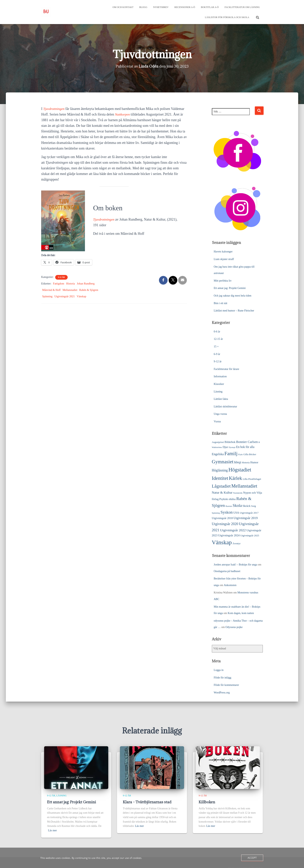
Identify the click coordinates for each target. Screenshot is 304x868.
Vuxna (217, 421)
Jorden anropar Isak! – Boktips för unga (235, 565)
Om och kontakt (123, 7)
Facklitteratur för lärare (227, 369)
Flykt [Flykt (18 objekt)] (240, 454)
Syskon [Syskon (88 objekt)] (227, 512)
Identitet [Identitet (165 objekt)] (220, 478)
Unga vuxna (220, 414)
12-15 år (218, 339)
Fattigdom (59, 284)
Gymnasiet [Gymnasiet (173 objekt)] (223, 462)
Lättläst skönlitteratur (225, 407)
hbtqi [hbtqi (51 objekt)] (238, 462)
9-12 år (61, 277)
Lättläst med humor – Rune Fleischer (234, 311)
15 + (216, 347)
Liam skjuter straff (224, 259)
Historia (70, 284)
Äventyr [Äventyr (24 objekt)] (237, 544)
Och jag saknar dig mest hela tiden (233, 296)
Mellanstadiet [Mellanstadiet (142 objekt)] (244, 486)
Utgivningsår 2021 (65, 296)
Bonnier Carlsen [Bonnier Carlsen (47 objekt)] (247, 442)
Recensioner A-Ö (185, 7)
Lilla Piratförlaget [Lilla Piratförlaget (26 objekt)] (252, 479)
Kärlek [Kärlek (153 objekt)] (235, 478)
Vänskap (82, 296)
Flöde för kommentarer (226, 685)
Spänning (47, 296)
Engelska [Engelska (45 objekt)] (218, 454)
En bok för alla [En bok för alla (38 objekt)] (245, 447)
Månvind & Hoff (51, 290)
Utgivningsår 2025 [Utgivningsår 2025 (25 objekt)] (250, 535)
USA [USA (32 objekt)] (236, 513)
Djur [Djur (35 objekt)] (225, 447)
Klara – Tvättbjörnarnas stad (147, 802)
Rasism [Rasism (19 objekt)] (229, 506)
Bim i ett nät (221, 303)
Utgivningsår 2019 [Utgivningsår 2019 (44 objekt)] (245, 518)
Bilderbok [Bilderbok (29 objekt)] (230, 442)
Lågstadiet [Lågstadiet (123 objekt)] (221, 486)
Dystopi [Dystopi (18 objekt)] (232, 447)
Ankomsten (230, 585)
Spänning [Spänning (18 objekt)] (216, 513)
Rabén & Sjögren (89, 290)
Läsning (218, 392)
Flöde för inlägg (223, 678)
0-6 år (217, 332)
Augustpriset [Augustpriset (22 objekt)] (218, 442)
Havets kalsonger (223, 252)
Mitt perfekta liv (223, 281)
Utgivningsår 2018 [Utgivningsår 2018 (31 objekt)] (222, 518)
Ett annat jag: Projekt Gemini (230, 288)
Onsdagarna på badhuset (227, 571)
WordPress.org (222, 693)
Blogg (143, 7)
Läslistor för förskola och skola (227, 17)
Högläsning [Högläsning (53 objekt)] (220, 470)
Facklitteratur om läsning (242, 7)
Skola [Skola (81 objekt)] (237, 505)
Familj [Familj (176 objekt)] (231, 454)
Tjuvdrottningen (55, 109)
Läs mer (52, 830)
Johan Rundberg (86, 284)
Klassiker (219, 384)
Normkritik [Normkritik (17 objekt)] (238, 493)
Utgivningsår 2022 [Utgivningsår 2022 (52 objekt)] (233, 530)
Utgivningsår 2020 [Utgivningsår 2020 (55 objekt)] (225, 524)
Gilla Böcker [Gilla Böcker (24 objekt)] (250, 454)
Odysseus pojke (234, 627)
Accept (252, 858)
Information (220, 376)
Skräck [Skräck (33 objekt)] (247, 506)
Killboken (207, 802)
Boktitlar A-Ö (210, 7)
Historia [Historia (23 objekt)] (246, 463)
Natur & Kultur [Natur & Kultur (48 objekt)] (222, 493)
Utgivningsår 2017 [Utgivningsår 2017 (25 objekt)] (249, 513)
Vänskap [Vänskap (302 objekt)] (222, 542)
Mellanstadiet (70, 290)
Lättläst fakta (221, 399)
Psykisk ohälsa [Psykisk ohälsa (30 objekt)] (227, 499)
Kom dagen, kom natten (241, 613)
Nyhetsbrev (161, 7)
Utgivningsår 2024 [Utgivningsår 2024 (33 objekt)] (229, 535)
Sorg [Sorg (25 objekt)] (253, 506)
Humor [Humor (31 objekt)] (254, 462)
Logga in (219, 670)
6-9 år (217, 354)
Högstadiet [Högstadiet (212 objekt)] (240, 470)
